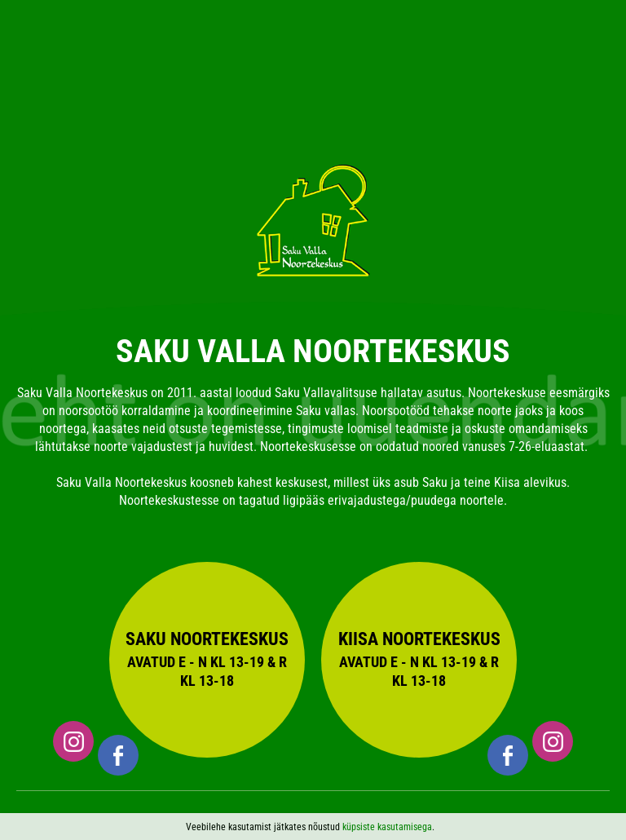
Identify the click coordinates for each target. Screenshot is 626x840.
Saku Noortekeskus (207, 659)
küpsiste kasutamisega (387, 827)
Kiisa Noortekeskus (419, 659)
